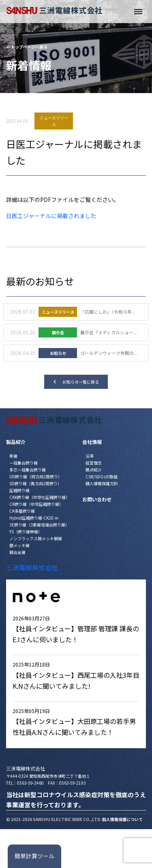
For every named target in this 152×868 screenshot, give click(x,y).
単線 (13, 456)
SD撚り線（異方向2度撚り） (35, 483)
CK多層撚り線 (22, 511)
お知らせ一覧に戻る (76, 382)
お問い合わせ (97, 499)
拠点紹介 (94, 470)
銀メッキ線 (19, 545)
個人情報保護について (122, 819)
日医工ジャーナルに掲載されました (51, 216)
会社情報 (92, 442)
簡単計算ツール (34, 856)
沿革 (90, 456)
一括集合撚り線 (24, 463)
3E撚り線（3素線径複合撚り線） (39, 525)
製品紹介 (16, 442)
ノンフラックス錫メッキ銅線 (36, 538)
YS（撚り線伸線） (26, 532)
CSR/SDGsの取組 (102, 476)
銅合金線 (17, 552)
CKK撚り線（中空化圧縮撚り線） (40, 497)
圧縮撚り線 (19, 490)
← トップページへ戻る (27, 47)
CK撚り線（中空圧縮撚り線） (36, 504)
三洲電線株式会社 (32, 567)
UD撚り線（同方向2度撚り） (36, 476)
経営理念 (94, 463)
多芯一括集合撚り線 (28, 470)
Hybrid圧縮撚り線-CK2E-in (34, 518)
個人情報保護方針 (102, 483)
